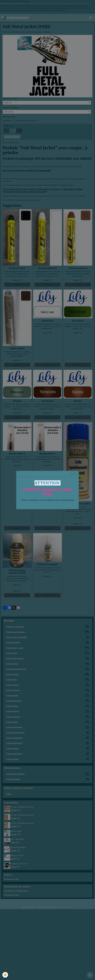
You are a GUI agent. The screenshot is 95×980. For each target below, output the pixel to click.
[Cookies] (5, 975)
